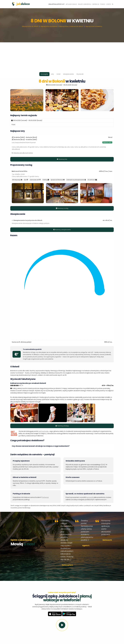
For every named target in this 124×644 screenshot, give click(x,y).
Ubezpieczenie (68, 74)
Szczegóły (44, 74)
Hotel (58, 74)
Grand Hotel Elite (21, 171)
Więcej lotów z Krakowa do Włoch (71, 26)
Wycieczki (80, 74)
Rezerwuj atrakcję (62, 426)
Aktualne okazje (71, 4)
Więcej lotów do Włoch (30, 26)
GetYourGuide (43, 431)
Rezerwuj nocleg (62, 208)
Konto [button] (109, 4)
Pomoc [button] (103, 4)
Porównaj (45, 497)
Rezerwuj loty (62, 159)
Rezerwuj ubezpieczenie (62, 230)
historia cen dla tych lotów (23, 153)
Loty (52, 74)
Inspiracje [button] (96, 4)
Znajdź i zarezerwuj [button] (85, 4)
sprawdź (90, 497)
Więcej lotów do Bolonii (49, 26)
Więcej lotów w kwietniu (94, 26)
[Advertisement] (62, 55)
